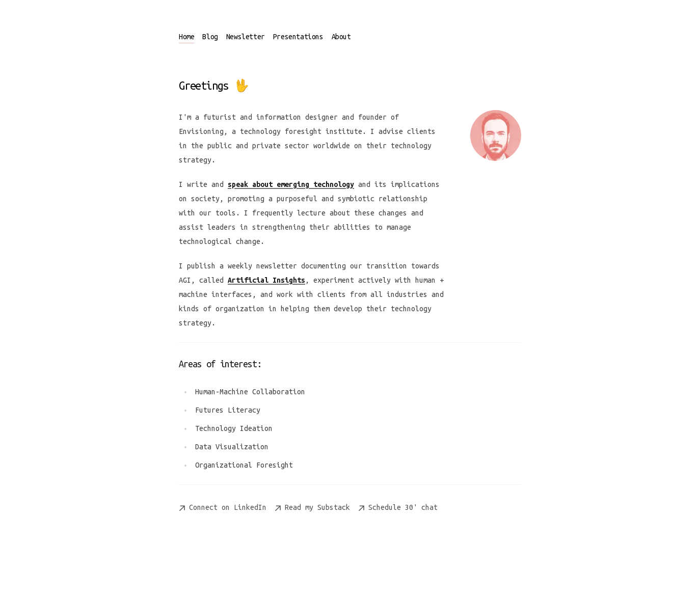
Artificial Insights (266, 280)
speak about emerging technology (291, 184)
